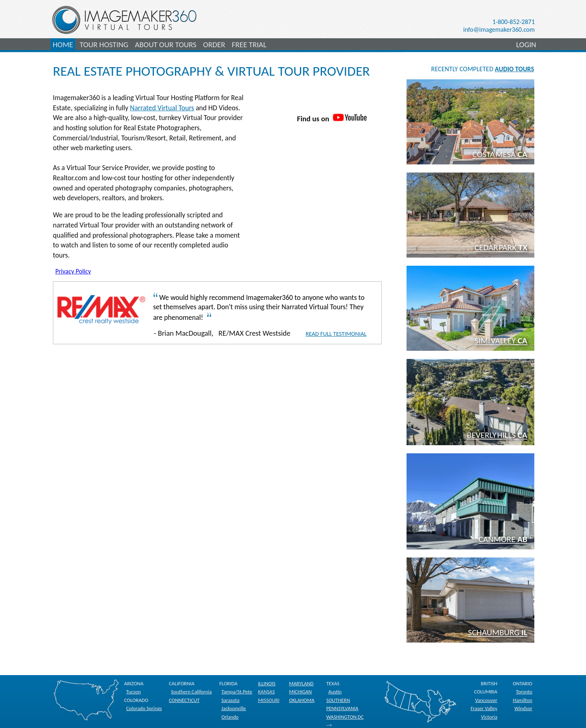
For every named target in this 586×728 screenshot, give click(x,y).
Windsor (523, 708)
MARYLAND (301, 683)
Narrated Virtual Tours (162, 108)
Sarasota (230, 700)
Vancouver (486, 700)
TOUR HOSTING (104, 45)
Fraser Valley (484, 708)
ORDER (214, 45)
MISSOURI (269, 700)
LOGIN (526, 45)
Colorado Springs (144, 708)
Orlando (230, 717)
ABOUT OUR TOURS (165, 45)
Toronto (524, 692)
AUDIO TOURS (514, 69)
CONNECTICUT (184, 700)
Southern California (191, 692)
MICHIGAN (300, 692)
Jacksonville (234, 708)
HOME (63, 45)
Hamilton (523, 700)
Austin (335, 692)
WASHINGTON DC (345, 717)
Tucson (133, 692)
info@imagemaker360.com (499, 30)
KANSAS (266, 692)
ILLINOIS (267, 683)
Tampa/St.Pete (237, 692)
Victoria (489, 717)
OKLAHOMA (302, 700)
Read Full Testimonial (336, 334)
